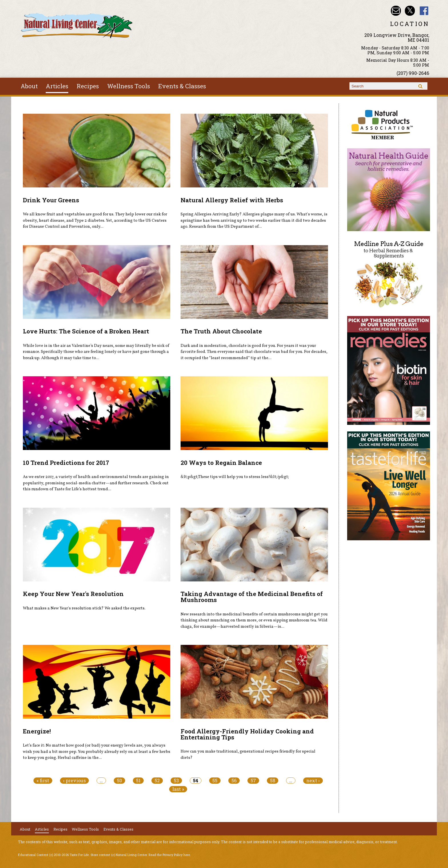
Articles (57, 86)
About (29, 86)
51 (138, 781)
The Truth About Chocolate (221, 331)
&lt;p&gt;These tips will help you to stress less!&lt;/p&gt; (235, 477)
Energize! (37, 731)
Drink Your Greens (51, 200)
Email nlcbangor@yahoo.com (396, 11)
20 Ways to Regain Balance (221, 463)
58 (273, 781)
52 (157, 781)
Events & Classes (182, 86)
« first (43, 781)
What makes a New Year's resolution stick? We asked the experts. (84, 608)
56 (234, 781)
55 (215, 781)
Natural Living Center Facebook (424, 11)
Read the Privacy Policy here (169, 855)
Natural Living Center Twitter (410, 11)
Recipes (88, 86)
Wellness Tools (129, 86)
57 (253, 781)
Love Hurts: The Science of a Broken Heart (86, 331)
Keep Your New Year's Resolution (73, 594)
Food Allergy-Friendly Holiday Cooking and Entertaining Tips (247, 734)
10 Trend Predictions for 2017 (66, 463)
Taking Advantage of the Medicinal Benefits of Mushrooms (252, 597)
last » (178, 789)
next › (313, 781)
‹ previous (74, 781)
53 (176, 781)
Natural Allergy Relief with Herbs (232, 200)
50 (119, 781)
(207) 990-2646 (413, 73)
